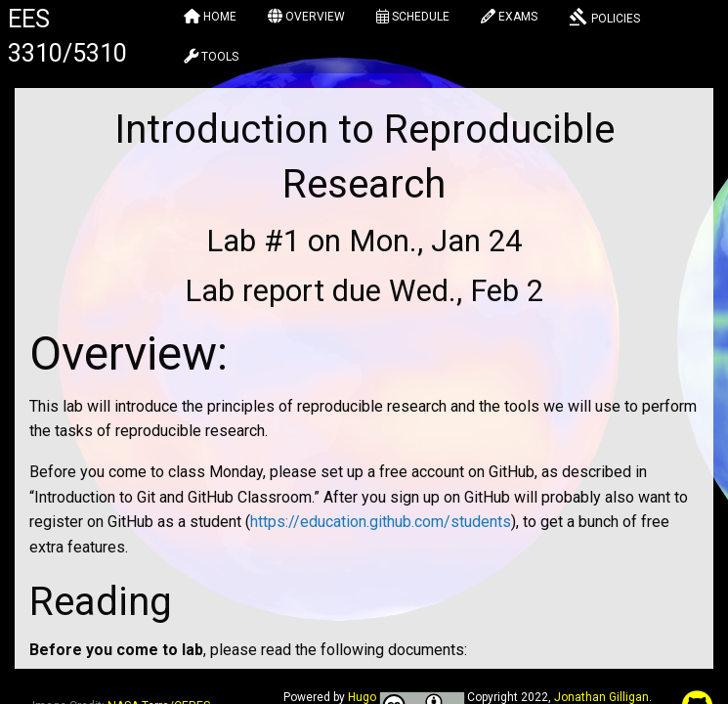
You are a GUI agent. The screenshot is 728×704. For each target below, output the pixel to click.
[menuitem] (210, 20)
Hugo (362, 697)
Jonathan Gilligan (601, 697)
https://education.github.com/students (381, 522)
